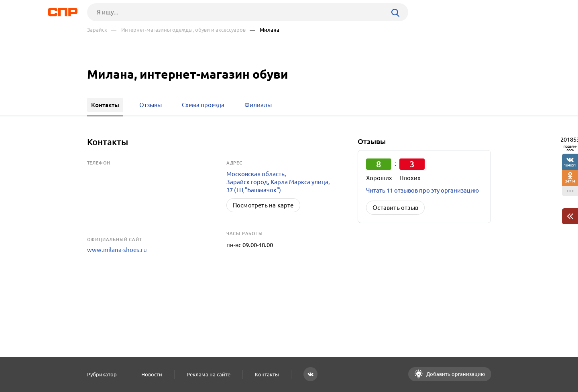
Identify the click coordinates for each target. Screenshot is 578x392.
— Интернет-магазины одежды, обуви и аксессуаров (178, 30)
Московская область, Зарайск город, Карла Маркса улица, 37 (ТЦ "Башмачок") (278, 182)
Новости (152, 374)
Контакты (267, 374)
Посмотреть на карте (263, 205)
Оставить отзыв (395, 208)
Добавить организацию (455, 374)
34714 (570, 181)
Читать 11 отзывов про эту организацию (422, 190)
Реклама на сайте (209, 374)
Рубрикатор (102, 374)
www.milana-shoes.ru (117, 250)
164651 (570, 165)
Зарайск (97, 30)
